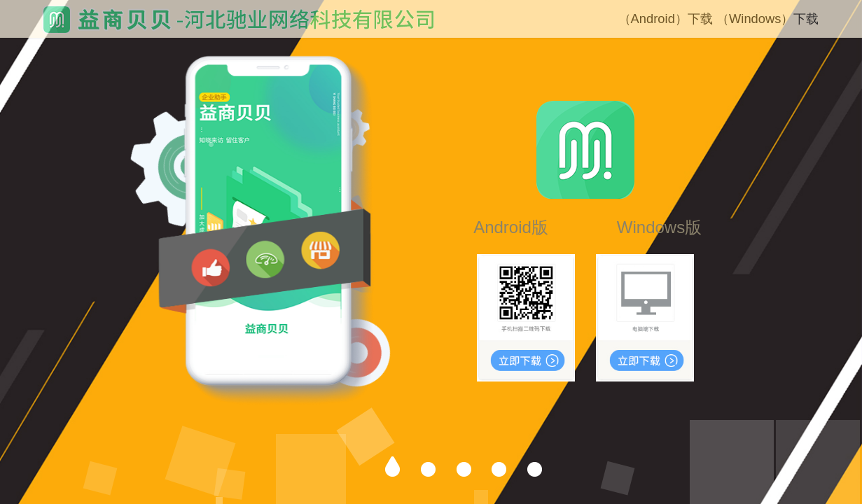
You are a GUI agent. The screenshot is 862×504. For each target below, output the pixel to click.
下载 (700, 19)
